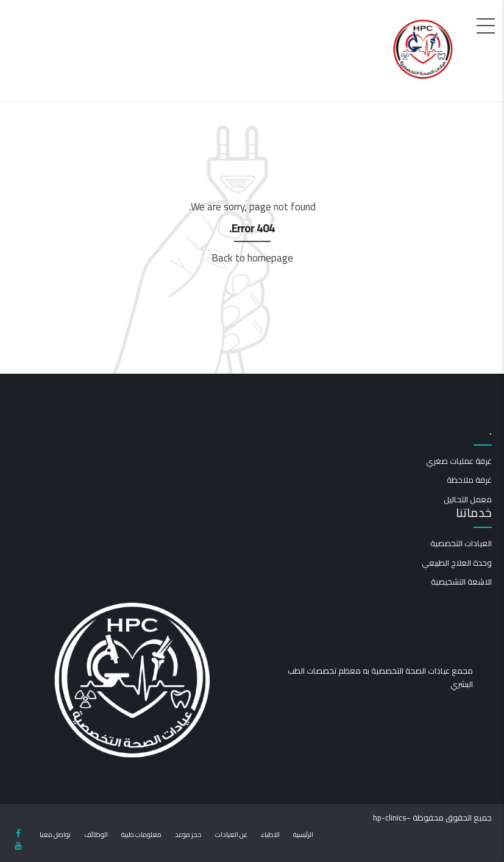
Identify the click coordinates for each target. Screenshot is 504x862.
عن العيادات (231, 835)
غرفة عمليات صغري (459, 461)
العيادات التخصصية (461, 543)
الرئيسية (303, 835)
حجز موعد (188, 835)
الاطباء (270, 835)
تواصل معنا (55, 835)
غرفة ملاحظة (469, 480)
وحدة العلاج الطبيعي (457, 563)
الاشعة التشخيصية (461, 582)
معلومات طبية (141, 835)
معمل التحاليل (468, 499)
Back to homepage (252, 258)
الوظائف (96, 835)
